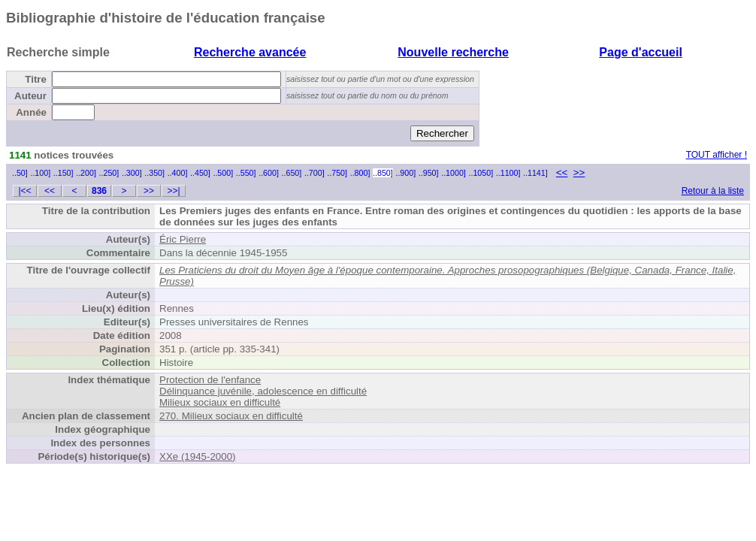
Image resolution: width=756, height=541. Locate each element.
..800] (360, 173)
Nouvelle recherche (453, 52)
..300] (132, 173)
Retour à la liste (713, 191)
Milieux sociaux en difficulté (220, 402)
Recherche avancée (250, 52)
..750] (337, 173)
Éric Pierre (183, 239)
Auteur (30, 96)
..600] (269, 173)
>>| (173, 191)
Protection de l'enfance (210, 380)
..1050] (481, 173)
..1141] (535, 173)
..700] (314, 173)
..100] (40, 173)
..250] (109, 173)
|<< (24, 191)
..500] (223, 173)
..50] (20, 173)
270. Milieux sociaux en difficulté (231, 416)
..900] (405, 173)
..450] (200, 173)
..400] (178, 173)
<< (562, 172)
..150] (64, 173)
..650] (292, 173)
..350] (154, 173)
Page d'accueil (641, 52)
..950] (429, 173)
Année (31, 112)
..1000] (454, 173)
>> (579, 172)
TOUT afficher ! (717, 155)
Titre (36, 79)
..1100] (508, 173)
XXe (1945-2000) (198, 456)
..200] (86, 173)
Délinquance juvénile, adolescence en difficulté (263, 391)
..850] (383, 173)
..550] (246, 173)
